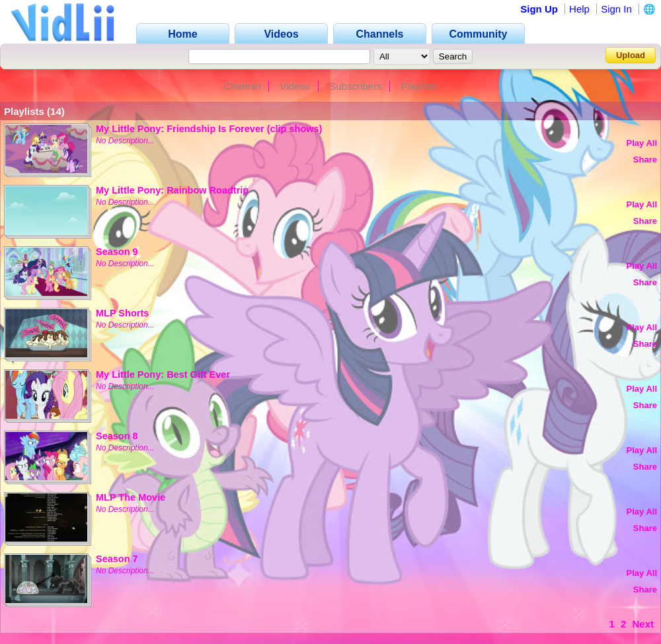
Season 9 (117, 252)
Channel (242, 86)
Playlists (419, 86)
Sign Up (539, 9)
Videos (295, 86)
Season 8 (117, 436)
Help (579, 9)
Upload (631, 55)
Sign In (616, 9)
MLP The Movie (131, 497)
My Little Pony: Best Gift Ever (163, 375)
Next (643, 624)
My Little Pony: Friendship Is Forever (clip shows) (209, 129)
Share (645, 160)
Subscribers (355, 86)
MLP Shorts (122, 313)
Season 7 (117, 559)
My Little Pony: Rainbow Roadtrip (172, 190)
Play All (642, 143)
